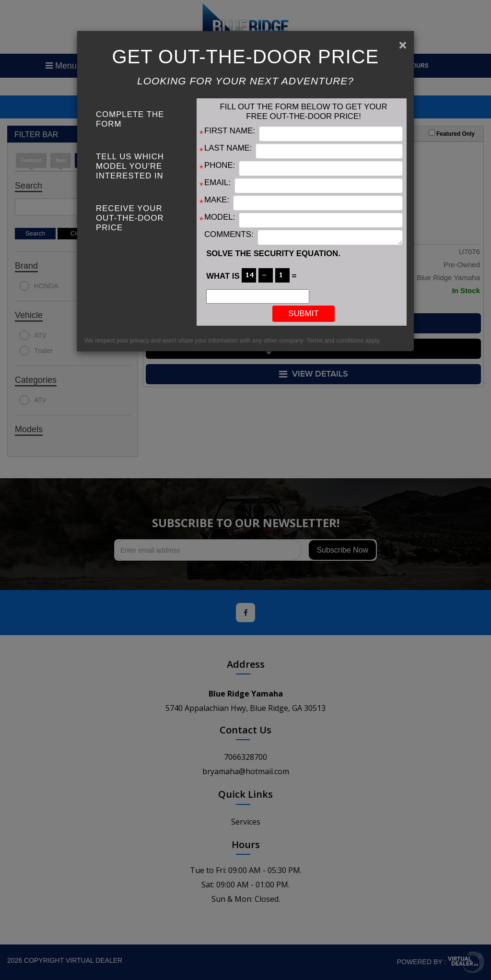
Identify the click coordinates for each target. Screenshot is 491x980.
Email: (217, 183)
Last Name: (228, 148)
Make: (217, 200)
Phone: (220, 165)
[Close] (403, 45)
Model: (220, 217)
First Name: (230, 131)
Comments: (229, 234)
